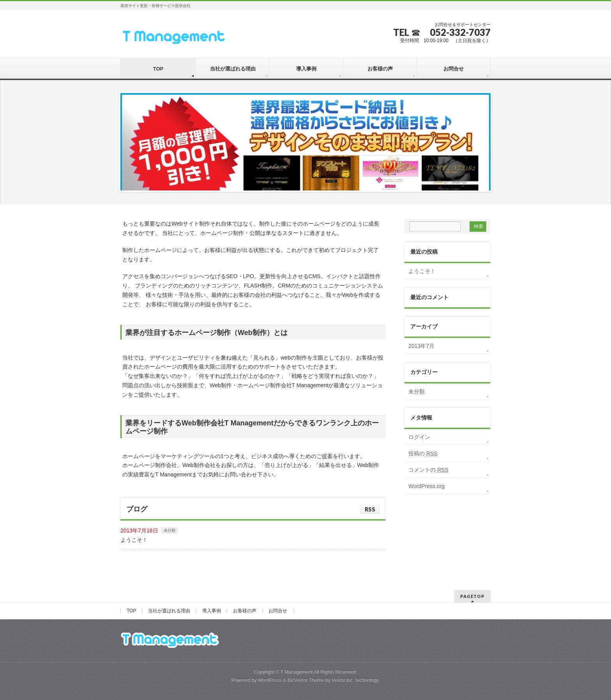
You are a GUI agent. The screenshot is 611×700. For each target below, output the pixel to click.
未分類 (170, 530)
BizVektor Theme (306, 680)
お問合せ (278, 611)
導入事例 (212, 611)
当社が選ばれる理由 (169, 611)
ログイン (419, 437)
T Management (297, 672)
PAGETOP (472, 596)
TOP (131, 611)
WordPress (270, 680)
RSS (370, 509)
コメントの (428, 470)
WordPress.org (426, 486)
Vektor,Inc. (343, 680)
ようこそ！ (134, 540)
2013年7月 (421, 346)
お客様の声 (245, 611)
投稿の (423, 453)
